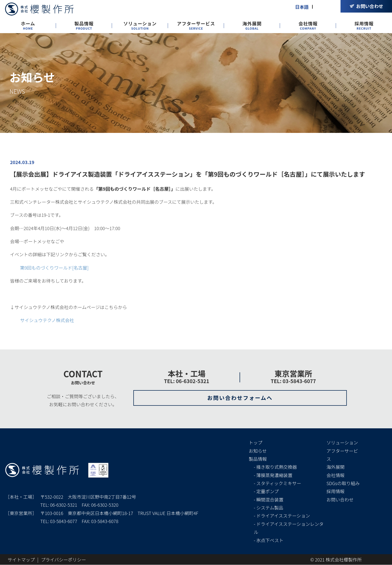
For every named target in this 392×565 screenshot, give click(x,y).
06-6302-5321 (64, 505)
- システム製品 (269, 508)
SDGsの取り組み (343, 483)
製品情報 (84, 25)
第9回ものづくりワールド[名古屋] (54, 268)
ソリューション (140, 25)
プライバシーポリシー (64, 560)
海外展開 (252, 25)
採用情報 (364, 25)
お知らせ (258, 451)
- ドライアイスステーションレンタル (289, 528)
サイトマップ (21, 560)
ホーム (28, 25)
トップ (256, 443)
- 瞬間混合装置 (269, 499)
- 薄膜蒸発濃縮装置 (273, 475)
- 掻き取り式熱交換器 (275, 467)
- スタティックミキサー (278, 483)
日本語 (302, 7)
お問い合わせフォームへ (240, 398)
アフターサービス (196, 25)
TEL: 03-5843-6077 (293, 381)
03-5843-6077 (64, 521)
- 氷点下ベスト (269, 540)
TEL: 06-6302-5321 (187, 381)
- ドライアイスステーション (282, 516)
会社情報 (308, 25)
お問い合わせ (340, 499)
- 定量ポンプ (266, 491)
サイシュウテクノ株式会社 (47, 320)
